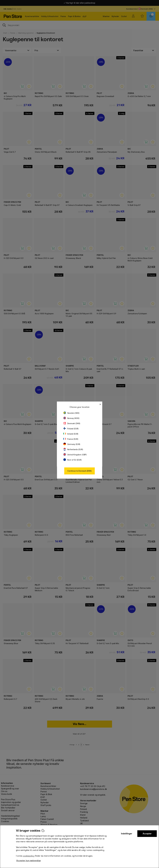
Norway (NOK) (71, 418)
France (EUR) (71, 439)
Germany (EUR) (72, 444)
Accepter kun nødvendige (29, 861)
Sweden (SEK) (71, 413)
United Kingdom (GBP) (75, 455)
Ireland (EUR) (71, 434)
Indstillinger (127, 834)
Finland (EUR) (71, 429)
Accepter (147, 834)
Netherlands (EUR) (73, 449)
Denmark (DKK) (72, 423)
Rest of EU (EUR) (72, 460)
